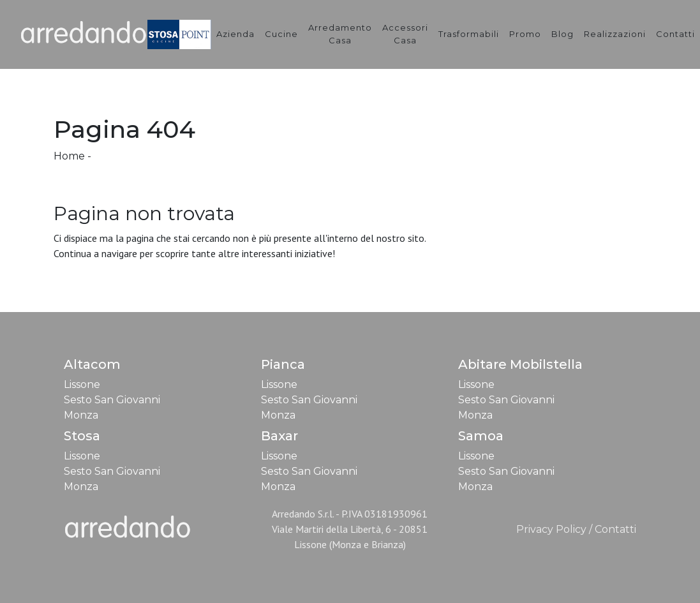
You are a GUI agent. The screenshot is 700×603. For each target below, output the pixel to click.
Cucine (281, 34)
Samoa (481, 436)
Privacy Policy (551, 529)
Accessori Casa (405, 34)
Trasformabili (469, 34)
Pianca (283, 364)
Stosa (82, 436)
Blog (562, 34)
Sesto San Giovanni (112, 400)
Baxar (279, 436)
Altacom (92, 364)
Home (69, 156)
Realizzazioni (615, 34)
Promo (525, 34)
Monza (81, 415)
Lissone (82, 384)
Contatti (675, 34)
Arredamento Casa (340, 34)
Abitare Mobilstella (520, 364)
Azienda (235, 34)
